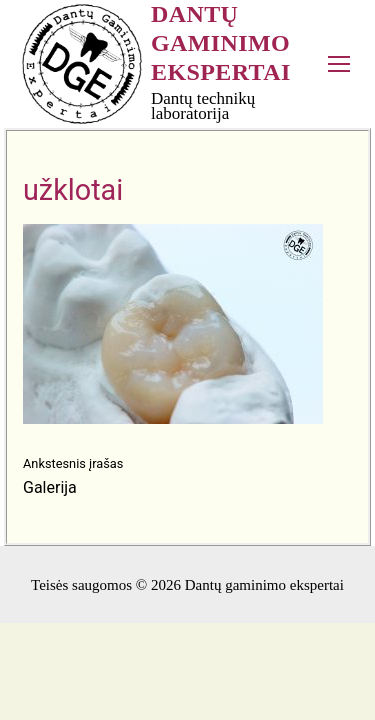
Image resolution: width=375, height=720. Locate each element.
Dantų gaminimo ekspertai (221, 43)
